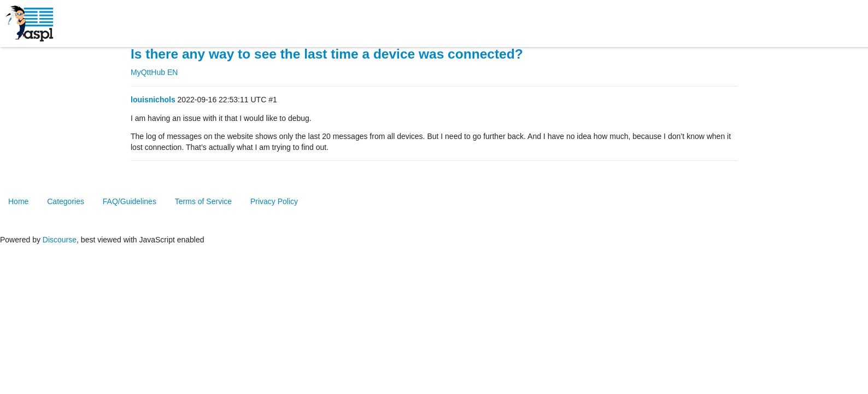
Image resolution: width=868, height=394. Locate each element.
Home (18, 201)
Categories (66, 201)
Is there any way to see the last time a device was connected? (327, 54)
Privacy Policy (274, 201)
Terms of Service (203, 201)
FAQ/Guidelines (130, 201)
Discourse (60, 240)
